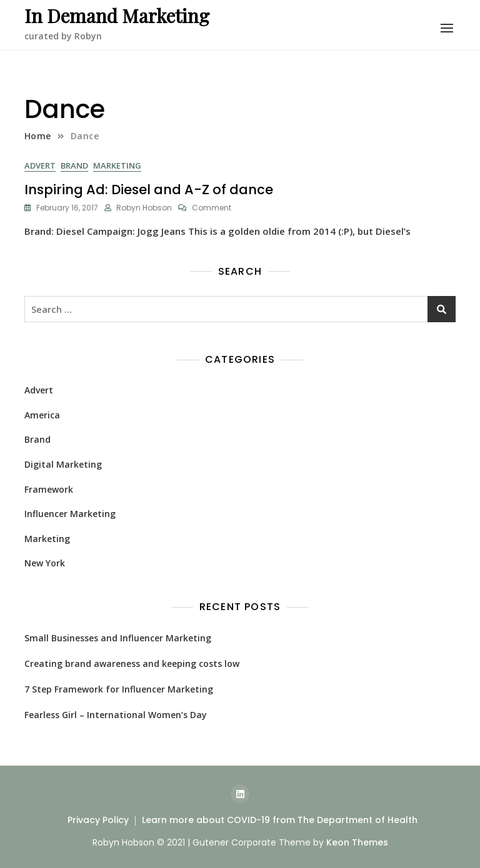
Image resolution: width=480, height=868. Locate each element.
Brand (74, 165)
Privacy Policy (98, 820)
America (42, 415)
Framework (49, 489)
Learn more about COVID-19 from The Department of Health (280, 820)
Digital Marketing (63, 464)
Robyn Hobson (144, 208)
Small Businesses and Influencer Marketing (118, 638)
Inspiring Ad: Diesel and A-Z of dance (149, 190)
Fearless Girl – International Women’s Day (116, 715)
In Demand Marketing (117, 16)
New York (45, 563)
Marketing (117, 165)
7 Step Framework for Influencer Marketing (119, 689)
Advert (40, 165)
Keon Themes (357, 842)
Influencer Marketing (70, 514)
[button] (447, 28)
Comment (212, 208)
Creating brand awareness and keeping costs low (132, 663)
